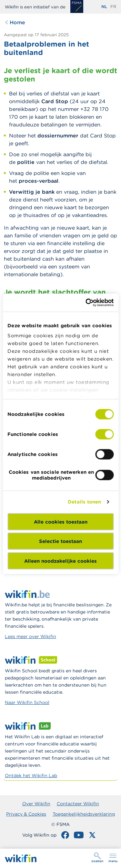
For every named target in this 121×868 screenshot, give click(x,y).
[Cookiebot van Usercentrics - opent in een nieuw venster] (86, 303)
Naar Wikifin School (27, 702)
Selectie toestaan (60, 541)
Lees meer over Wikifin (30, 636)
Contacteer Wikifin (78, 804)
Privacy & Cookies (26, 814)
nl (104, 7)
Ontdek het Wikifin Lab (31, 776)
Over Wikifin (36, 804)
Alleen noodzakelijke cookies (60, 561)
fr (113, 7)
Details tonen (84, 502)
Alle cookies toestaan (61, 521)
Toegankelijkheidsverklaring (84, 814)
